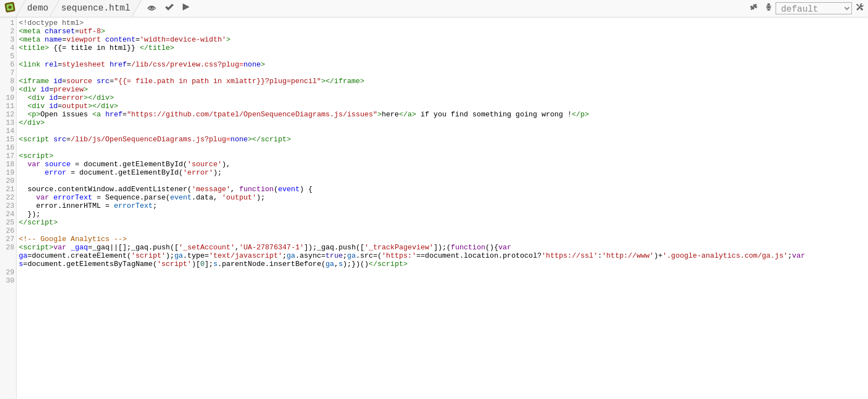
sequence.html (95, 8)
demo (38, 8)
